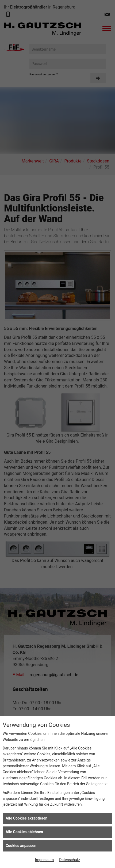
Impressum (44, 860)
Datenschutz (70, 860)
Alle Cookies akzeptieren (26, 818)
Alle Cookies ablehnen (24, 832)
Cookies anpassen (21, 846)
